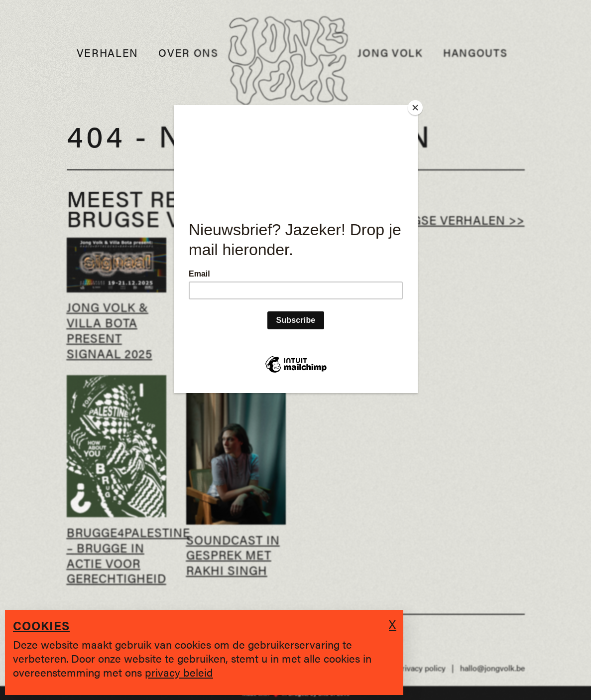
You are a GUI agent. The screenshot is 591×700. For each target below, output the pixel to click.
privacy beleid (179, 672)
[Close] (415, 108)
